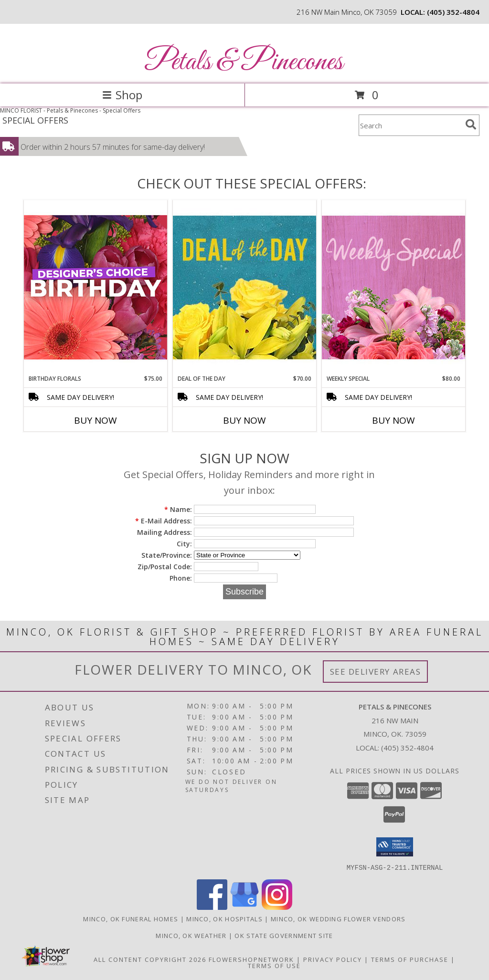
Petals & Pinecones (244, 62)
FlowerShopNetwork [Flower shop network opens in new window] (251, 959)
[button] (395, 847)
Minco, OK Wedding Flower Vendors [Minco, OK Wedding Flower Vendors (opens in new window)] (338, 918)
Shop (122, 95)
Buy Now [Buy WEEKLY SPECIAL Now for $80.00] (393, 420)
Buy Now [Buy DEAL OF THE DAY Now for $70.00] (244, 420)
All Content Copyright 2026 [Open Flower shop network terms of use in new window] (150, 959)
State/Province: (167, 555)
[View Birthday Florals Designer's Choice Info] (96, 287)
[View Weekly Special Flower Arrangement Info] (393, 287)
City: (184, 544)
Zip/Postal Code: (165, 567)
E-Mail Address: (164, 521)
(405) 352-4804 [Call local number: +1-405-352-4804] (453, 12)
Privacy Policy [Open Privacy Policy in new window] (333, 959)
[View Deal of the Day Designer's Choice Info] (244, 287)
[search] (471, 125)
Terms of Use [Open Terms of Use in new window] (274, 965)
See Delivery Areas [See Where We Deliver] (376, 672)
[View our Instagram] (277, 907)
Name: (178, 509)
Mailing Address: (165, 532)
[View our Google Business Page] (244, 907)
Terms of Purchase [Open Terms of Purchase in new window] (410, 959)
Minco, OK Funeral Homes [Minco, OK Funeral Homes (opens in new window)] (131, 918)
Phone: (181, 578)
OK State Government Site (284, 935)
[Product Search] (410, 125)
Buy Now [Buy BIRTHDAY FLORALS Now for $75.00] (96, 420)
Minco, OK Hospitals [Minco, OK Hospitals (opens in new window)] (224, 918)
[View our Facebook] (212, 907)
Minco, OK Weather (191, 935)
